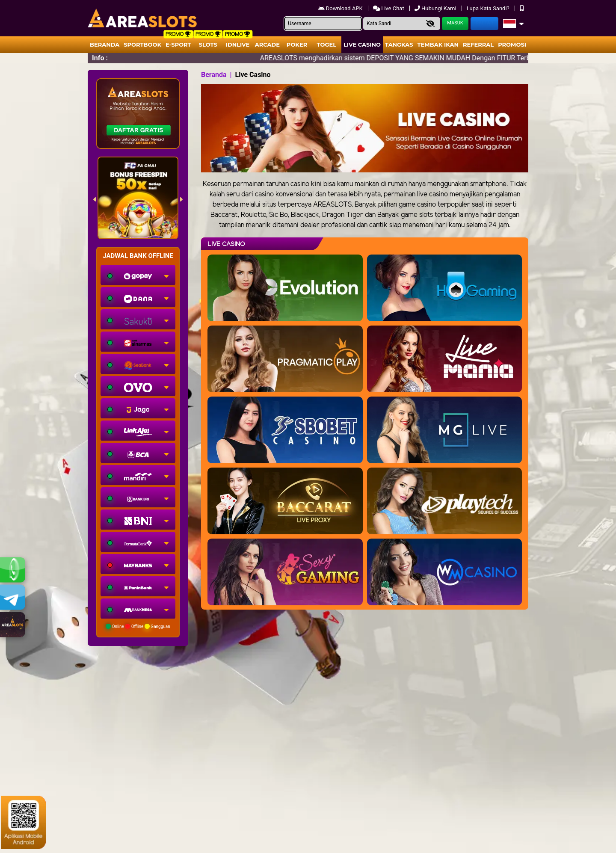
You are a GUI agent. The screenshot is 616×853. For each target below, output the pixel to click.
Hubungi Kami (436, 8)
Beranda (105, 44)
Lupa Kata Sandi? (489, 8)
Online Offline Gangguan (138, 626)
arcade (267, 44)
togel (327, 44)
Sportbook (142, 44)
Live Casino (362, 44)
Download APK (341, 8)
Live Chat (389, 8)
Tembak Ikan (438, 44)
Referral (478, 44)
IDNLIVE (238, 44)
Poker (297, 44)
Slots (208, 44)
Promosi (512, 44)
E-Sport (178, 44)
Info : (100, 58)
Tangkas (399, 44)
